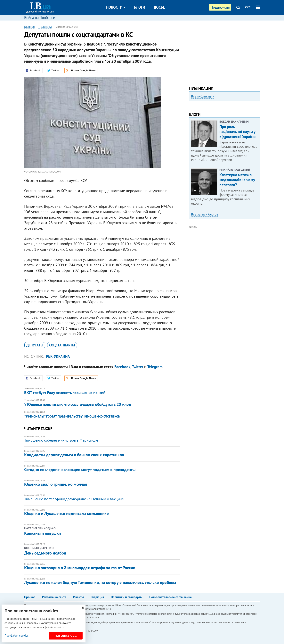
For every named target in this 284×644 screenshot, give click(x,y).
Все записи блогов (205, 267)
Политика (45, 27)
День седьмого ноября (45, 553)
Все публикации (203, 96)
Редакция (97, 597)
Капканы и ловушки (43, 533)
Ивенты (78, 597)
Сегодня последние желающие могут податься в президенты (80, 470)
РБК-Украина (58, 356)
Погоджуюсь (66, 636)
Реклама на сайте (54, 597)
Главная (29, 27)
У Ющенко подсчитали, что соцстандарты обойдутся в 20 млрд (77, 404)
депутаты (35, 345)
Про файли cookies (16, 636)
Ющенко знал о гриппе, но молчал (56, 484)
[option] (224, 136)
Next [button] (257, 136)
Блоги (140, 7)
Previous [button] (191, 136)
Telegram (155, 367)
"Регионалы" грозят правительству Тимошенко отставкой (72, 416)
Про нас (30, 597)
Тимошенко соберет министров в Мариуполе (61, 440)
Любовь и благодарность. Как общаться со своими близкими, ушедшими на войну (219, 149)
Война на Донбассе (40, 18)
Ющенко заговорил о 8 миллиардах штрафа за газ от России (80, 568)
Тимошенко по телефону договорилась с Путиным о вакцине (74, 499)
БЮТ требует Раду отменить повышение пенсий (65, 393)
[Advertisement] (224, 52)
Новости (116, 7)
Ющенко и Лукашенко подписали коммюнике (66, 513)
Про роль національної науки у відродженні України (237, 184)
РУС (248, 7)
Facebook (122, 367)
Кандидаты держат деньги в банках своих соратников (74, 455)
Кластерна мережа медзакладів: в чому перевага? (237, 232)
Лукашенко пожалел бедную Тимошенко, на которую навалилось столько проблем (100, 582)
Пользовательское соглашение (170, 597)
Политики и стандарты (127, 597)
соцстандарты (62, 345)
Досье (159, 7)
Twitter (138, 367)
